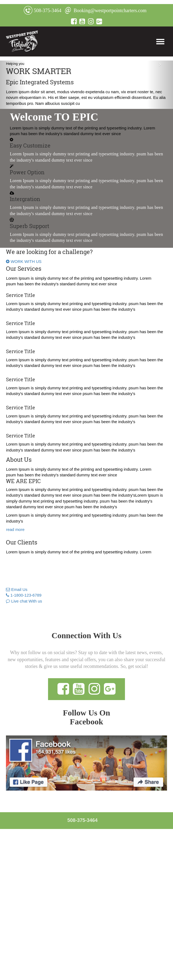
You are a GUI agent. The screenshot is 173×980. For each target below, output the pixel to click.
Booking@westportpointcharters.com (106, 11)
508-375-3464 (43, 11)
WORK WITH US (24, 261)
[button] (13, 85)
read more (15, 529)
